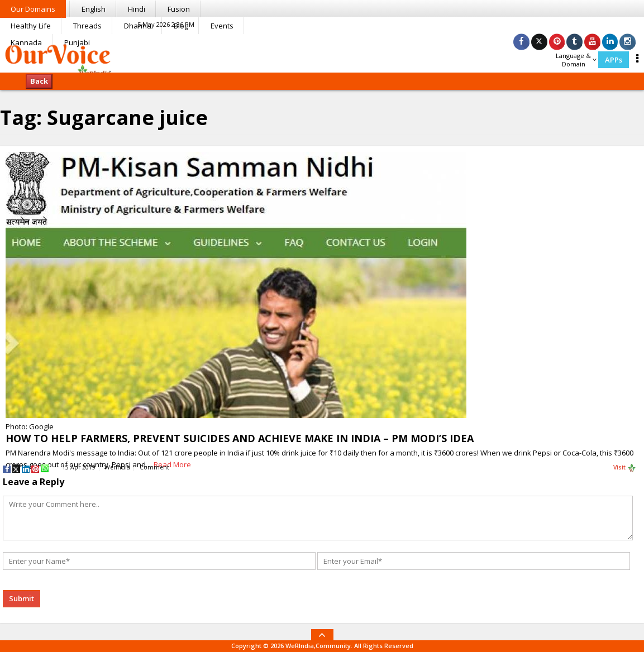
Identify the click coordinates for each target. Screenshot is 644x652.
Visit (625, 468)
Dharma (138, 26)
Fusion (179, 9)
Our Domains (33, 9)
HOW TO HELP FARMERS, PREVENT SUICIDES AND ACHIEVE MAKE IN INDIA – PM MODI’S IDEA (240, 438)
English (94, 9)
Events (222, 26)
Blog (181, 26)
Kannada (26, 42)
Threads (87, 26)
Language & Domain (576, 60)
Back (39, 81)
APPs (614, 60)
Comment (154, 467)
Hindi (137, 9)
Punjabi (77, 42)
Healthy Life (31, 26)
